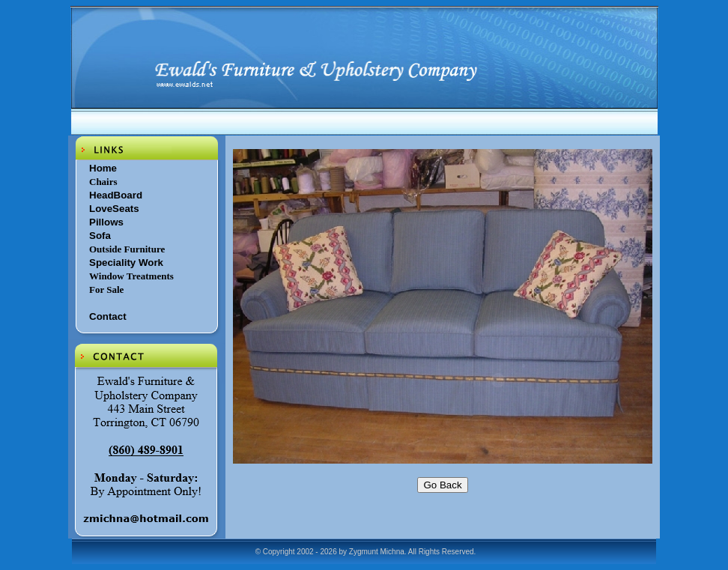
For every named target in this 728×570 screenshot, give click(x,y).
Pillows (106, 222)
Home (103, 168)
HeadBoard (116, 195)
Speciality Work (126, 263)
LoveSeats (114, 209)
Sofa (100, 236)
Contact (108, 316)
